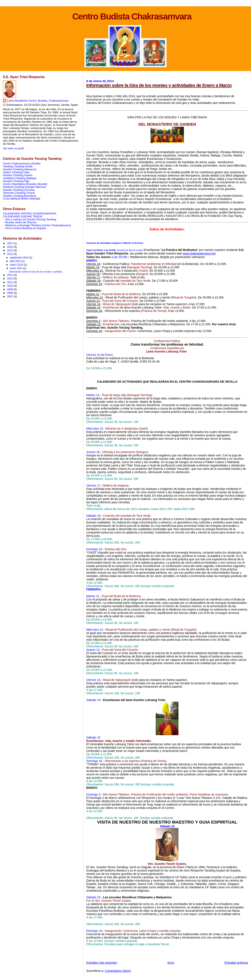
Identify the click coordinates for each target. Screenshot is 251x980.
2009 (10, 289)
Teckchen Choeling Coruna (19, 193)
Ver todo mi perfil (13, 148)
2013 (10, 275)
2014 (10, 254)
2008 (10, 293)
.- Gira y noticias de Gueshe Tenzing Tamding (29, 219)
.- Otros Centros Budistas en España (24, 228)
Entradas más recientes (102, 963)
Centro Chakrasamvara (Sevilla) (22, 164)
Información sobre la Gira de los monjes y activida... (36, 272)
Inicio (171, 963)
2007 (10, 297)
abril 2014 (16, 261)
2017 (10, 243)
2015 (10, 250)
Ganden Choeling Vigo (16, 181)
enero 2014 (17, 268)
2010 (10, 286)
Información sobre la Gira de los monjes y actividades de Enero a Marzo (159, 85)
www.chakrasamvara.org (199, 253)
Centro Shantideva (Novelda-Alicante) (25, 184)
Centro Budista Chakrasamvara (132, 16)
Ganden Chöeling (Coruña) (19, 190)
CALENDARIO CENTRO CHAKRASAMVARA (30, 214)
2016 (10, 247)
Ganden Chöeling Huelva (18, 175)
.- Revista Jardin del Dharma (20, 222)
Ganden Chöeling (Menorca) (20, 169)
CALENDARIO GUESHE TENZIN (23, 217)
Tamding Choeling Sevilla (18, 167)
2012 (10, 279)
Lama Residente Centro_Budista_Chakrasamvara (38, 101)
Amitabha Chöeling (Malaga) (20, 178)
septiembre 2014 (20, 258)
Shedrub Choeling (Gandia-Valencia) (24, 187)
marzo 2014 (17, 265)
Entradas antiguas (236, 963)
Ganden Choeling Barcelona (20, 196)
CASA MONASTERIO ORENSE (22, 199)
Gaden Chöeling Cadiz (16, 172)
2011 (10, 282)
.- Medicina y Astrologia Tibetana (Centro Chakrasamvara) (37, 225)
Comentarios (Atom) (118, 971)
